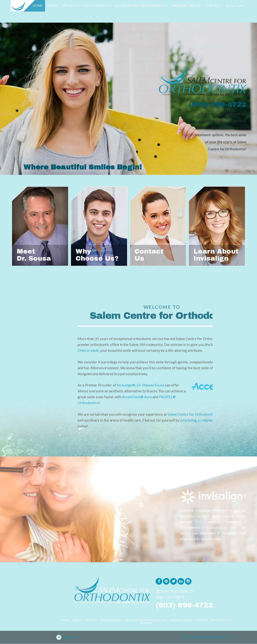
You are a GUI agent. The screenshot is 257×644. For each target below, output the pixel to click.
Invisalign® (192, 385)
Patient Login (221, 620)
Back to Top (67, 638)
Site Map (146, 623)
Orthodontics (111, 620)
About (77, 620)
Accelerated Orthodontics (146, 620)
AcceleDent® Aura (203, 397)
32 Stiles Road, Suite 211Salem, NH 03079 (175, 594)
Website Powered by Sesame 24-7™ (209, 637)
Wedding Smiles (181, 620)
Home (65, 620)
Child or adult (154, 350)
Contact (202, 620)
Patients (91, 620)
